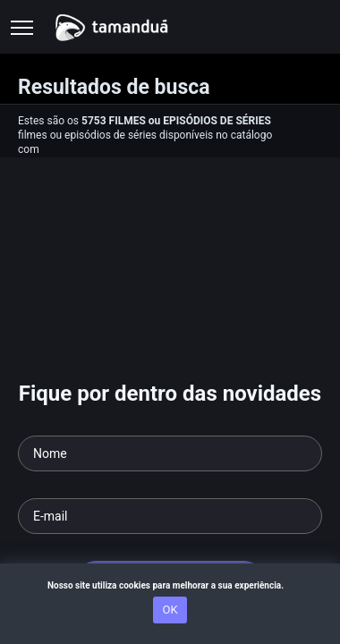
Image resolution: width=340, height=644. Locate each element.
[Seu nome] (170, 453)
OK (170, 610)
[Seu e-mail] (170, 516)
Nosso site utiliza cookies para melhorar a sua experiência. (170, 585)
